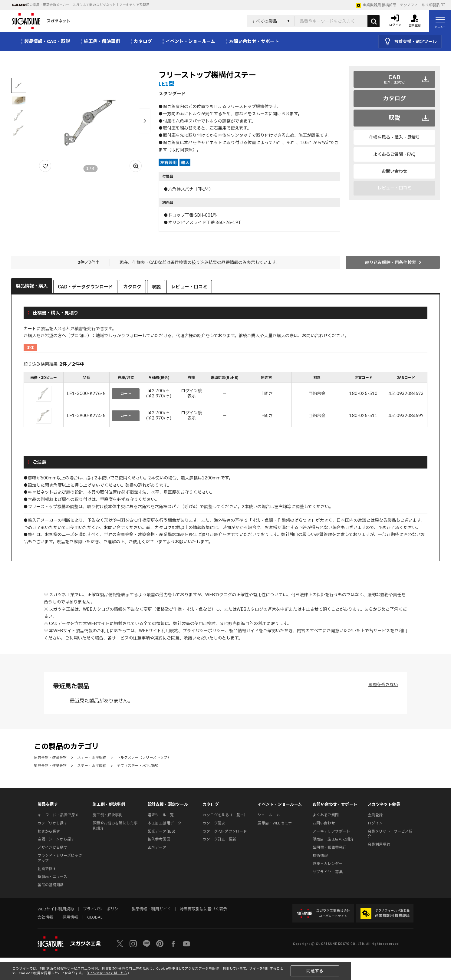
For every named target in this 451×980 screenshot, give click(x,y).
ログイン (375, 823)
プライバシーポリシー (204, 631)
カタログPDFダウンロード (225, 831)
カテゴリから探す (53, 823)
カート (126, 394)
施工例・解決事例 (108, 815)
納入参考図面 (159, 839)
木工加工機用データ (165, 823)
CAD (395, 79)
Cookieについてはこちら (108, 973)
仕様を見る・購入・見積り (394, 138)
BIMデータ (157, 847)
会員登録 (375, 815)
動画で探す (47, 869)
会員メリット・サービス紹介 (390, 834)
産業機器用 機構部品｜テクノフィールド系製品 (398, 5)
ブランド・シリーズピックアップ (60, 858)
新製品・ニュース (52, 877)
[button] (145, 121)
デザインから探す (53, 847)
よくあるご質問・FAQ (394, 155)
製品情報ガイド (244, 631)
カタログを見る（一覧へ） (225, 815)
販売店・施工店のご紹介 (333, 839)
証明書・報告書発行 (329, 847)
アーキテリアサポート (331, 831)
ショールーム (269, 815)
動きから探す (49, 831)
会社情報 (45, 917)
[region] (225, 400)
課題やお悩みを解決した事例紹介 (115, 826)
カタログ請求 (214, 823)
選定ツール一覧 (161, 815)
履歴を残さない (383, 685)
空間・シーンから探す (56, 839)
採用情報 (70, 917)
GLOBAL (95, 917)
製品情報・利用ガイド (151, 909)
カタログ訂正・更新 (219, 839)
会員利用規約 (379, 844)
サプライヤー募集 (328, 872)
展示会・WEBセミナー (277, 823)
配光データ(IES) (162, 831)
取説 (394, 118)
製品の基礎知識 (51, 885)
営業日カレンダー (328, 864)
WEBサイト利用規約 (159, 631)
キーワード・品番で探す (58, 815)
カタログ (394, 99)
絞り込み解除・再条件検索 (390, 263)
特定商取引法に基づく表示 (203, 909)
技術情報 (320, 856)
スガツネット (41, 21)
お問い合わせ (394, 171)
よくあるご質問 (326, 815)
